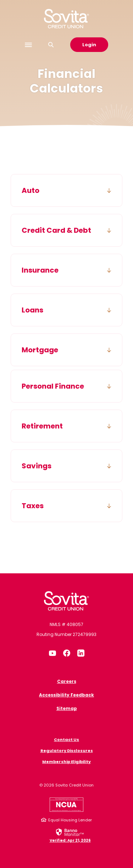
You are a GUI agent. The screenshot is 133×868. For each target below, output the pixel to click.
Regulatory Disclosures (67, 751)
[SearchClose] (51, 45)
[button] (66, 190)
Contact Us (66, 740)
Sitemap (67, 708)
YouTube (52, 653)
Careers (67, 681)
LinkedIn (81, 653)
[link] (70, 835)
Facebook (67, 653)
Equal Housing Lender (70, 820)
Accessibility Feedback (66, 695)
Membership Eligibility (66, 762)
